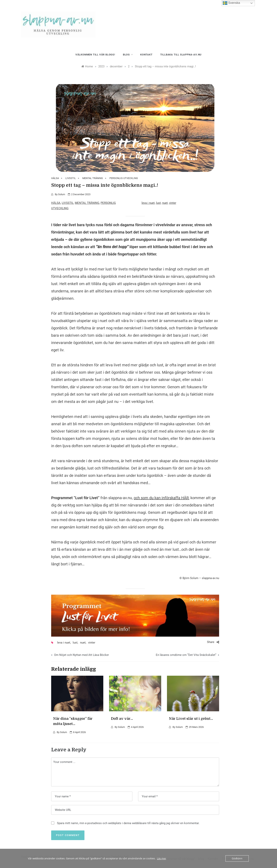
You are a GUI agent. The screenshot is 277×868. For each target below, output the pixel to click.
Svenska (231, 3)
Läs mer (162, 858)
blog (128, 55)
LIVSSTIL (71, 178)
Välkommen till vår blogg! (95, 55)
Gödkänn (237, 858)
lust (158, 203)
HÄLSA (55, 178)
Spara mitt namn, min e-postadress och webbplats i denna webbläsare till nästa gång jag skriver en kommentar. (128, 823)
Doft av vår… (122, 719)
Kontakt (146, 55)
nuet (165, 203)
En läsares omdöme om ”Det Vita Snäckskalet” (186, 655)
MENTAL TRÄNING (93, 178)
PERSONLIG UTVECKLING (124, 178)
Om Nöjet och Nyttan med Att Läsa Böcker (81, 655)
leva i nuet (148, 203)
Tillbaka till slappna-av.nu (181, 55)
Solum (62, 194)
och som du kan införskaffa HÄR (161, 498)
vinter (173, 203)
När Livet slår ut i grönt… (191, 719)
